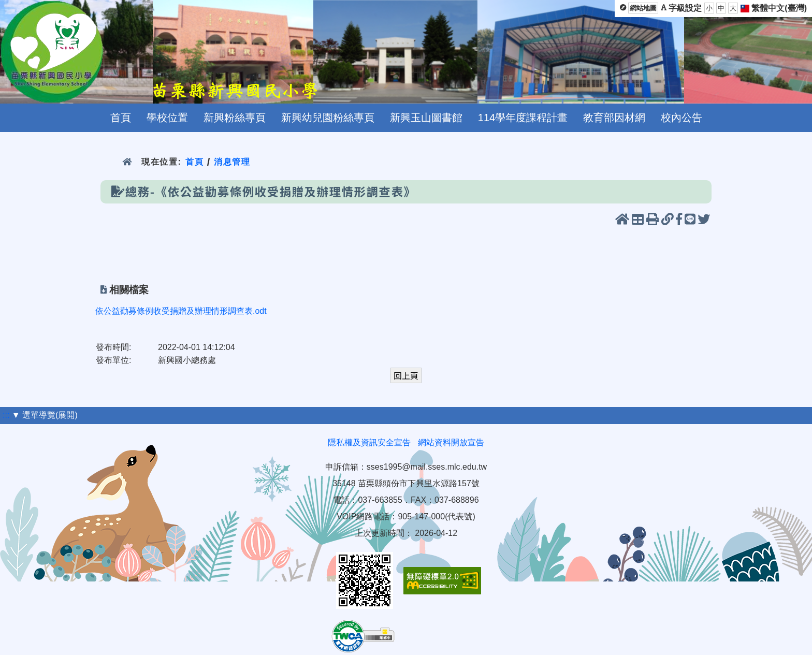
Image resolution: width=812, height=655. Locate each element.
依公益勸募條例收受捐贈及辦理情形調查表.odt (181, 311)
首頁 (121, 118)
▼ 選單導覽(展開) (45, 415)
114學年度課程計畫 (523, 118)
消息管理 (232, 162)
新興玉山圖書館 (426, 118)
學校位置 (167, 118)
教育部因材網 (614, 118)
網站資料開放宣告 (451, 442)
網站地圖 (643, 8)
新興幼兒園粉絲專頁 (328, 118)
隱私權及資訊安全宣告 (369, 442)
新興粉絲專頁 (235, 118)
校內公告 (682, 118)
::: (6, 415)
